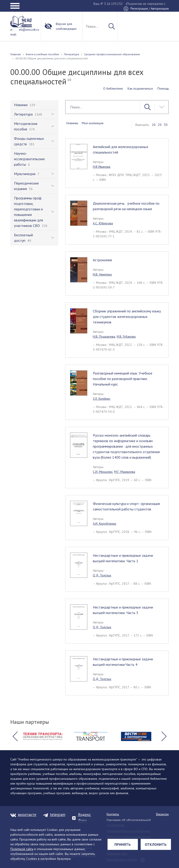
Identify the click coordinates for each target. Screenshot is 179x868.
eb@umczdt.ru (29, 30)
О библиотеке (113, 88)
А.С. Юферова (103, 223)
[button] (15, 736)
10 (154, 125)
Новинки (72, 123)
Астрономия (102, 260)
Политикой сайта (22, 849)
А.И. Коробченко (105, 524)
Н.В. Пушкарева (104, 336)
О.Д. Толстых (102, 575)
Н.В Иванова (102, 167)
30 (166, 125)
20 (160, 125)
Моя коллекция (93, 123)
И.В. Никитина (102, 274)
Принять (123, 844)
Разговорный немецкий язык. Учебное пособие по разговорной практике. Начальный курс (123, 379)
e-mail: (13, 32)
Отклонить (156, 844)
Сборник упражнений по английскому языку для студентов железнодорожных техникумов (127, 317)
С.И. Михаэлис (103, 472)
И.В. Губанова (126, 336)
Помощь (163, 88)
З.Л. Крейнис (102, 399)
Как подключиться (140, 88)
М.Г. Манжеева (125, 472)
